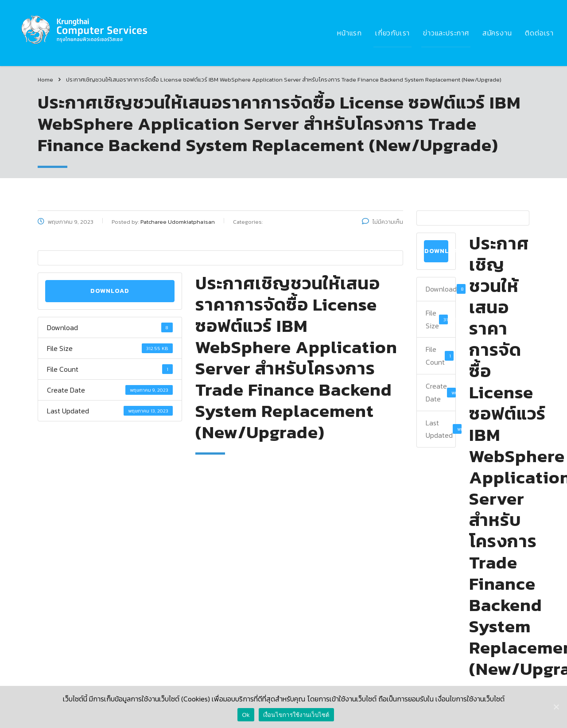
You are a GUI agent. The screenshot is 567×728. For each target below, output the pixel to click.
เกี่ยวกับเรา (392, 33)
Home (45, 80)
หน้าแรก (350, 33)
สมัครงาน (497, 33)
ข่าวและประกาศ (446, 33)
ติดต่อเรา (539, 33)
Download (110, 291)
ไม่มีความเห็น (383, 222)
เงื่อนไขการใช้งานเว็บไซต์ (296, 715)
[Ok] (556, 707)
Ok (246, 715)
